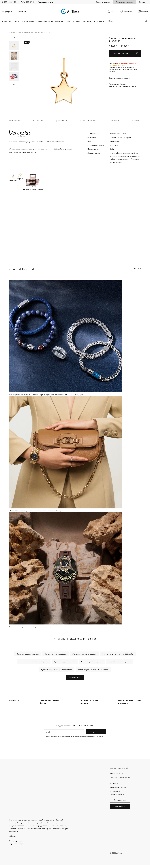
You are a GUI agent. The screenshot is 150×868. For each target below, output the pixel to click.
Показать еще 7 (75, 677)
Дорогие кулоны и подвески (120, 662)
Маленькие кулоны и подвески (84, 654)
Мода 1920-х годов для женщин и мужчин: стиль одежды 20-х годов (36, 511)
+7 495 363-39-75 (27, 2)
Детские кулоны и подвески (92, 662)
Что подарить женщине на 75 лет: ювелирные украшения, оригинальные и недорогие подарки (46, 395)
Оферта (13, 836)
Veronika (38, 32)
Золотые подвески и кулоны (28, 654)
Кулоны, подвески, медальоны (21, 32)
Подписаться (96, 732)
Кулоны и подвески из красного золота (57, 670)
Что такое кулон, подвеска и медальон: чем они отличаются (33, 627)
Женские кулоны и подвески (56, 654)
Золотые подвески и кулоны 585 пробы (118, 654)
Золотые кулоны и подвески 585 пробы (93, 670)
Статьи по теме (23, 269)
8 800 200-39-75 (9, 2)
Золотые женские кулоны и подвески (34, 662)
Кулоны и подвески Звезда (65, 662)
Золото (47, 32)
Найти (146, 21)
